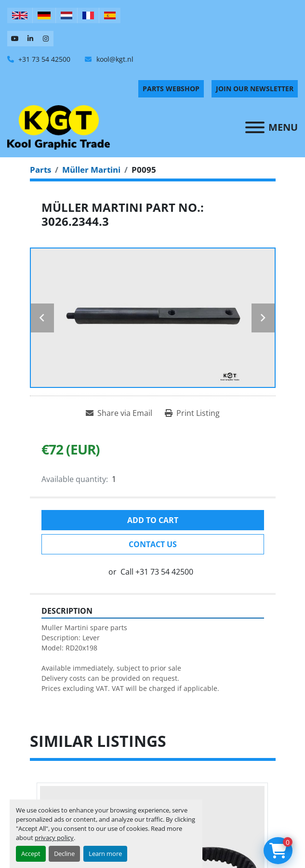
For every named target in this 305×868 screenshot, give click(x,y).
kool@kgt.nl (114, 59)
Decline (64, 854)
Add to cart (153, 520)
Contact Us (153, 544)
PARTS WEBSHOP (171, 89)
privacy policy (54, 838)
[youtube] (15, 39)
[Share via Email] (119, 413)
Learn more (105, 854)
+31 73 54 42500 (43, 59)
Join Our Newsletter (255, 89)
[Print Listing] (192, 413)
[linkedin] (30, 39)
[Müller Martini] (91, 170)
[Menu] (255, 127)
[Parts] (40, 170)
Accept (31, 854)
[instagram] (46, 39)
